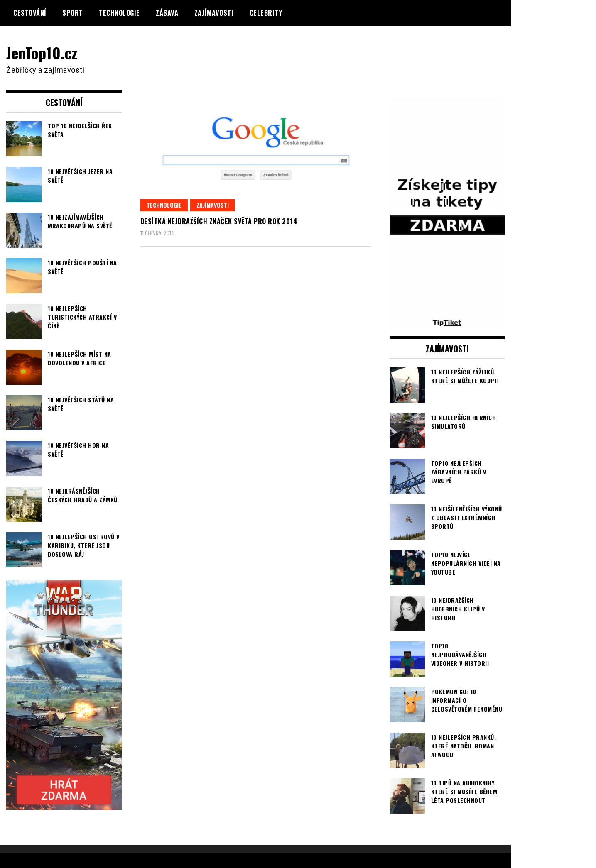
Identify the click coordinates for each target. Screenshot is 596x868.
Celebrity (266, 13)
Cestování (30, 13)
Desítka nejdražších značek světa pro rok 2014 (219, 221)
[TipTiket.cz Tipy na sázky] (447, 322)
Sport (73, 13)
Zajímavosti (214, 13)
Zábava (167, 13)
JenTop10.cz (42, 53)
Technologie (119, 13)
